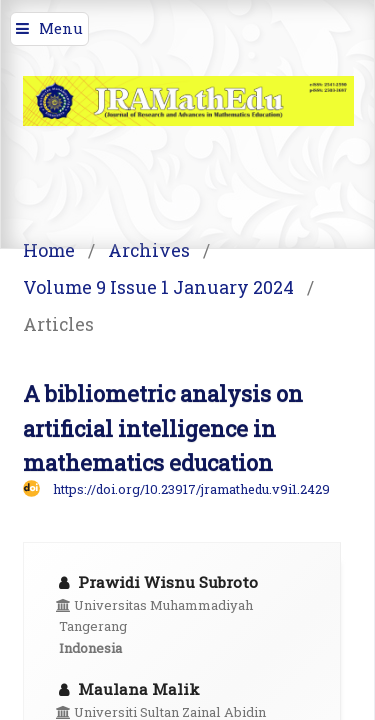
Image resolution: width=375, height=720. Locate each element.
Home (49, 250)
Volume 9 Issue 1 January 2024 (158, 287)
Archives (149, 250)
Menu (61, 28)
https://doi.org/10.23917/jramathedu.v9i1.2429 (191, 489)
